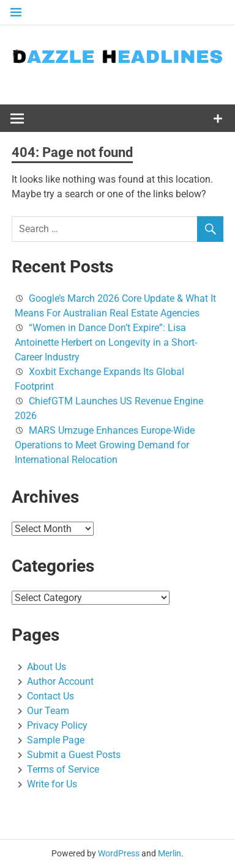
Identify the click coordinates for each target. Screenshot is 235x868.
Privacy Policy (57, 725)
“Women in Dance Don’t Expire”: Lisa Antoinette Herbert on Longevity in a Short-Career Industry (106, 342)
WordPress (119, 853)
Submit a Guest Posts (74, 755)
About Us (47, 667)
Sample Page (56, 740)
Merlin (170, 853)
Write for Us (52, 784)
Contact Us (50, 696)
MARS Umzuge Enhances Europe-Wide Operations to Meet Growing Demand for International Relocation (105, 445)
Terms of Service (63, 769)
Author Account (60, 681)
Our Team (48, 711)
